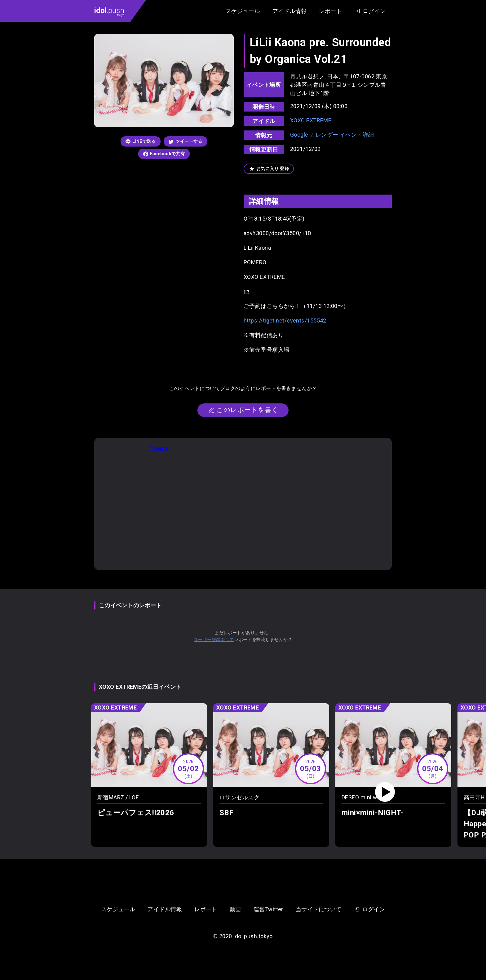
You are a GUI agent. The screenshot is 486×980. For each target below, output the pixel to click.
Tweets (159, 448)
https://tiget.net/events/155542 (285, 321)
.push (109, 11)
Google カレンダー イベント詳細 (332, 135)
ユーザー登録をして (214, 639)
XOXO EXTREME (311, 120)
